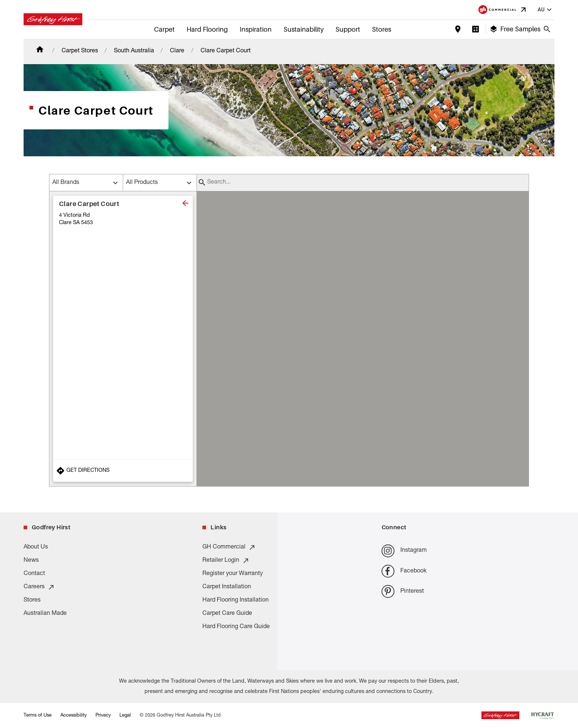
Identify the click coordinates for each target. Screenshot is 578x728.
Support (348, 29)
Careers (39, 587)
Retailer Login (226, 561)
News (31, 561)
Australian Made (45, 614)
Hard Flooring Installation (236, 600)
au (546, 10)
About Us (36, 547)
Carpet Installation (227, 587)
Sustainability (304, 29)
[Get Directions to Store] (123, 471)
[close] (185, 203)
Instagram (404, 551)
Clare (177, 51)
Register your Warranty (233, 574)
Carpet (164, 29)
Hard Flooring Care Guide (236, 627)
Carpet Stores (80, 51)
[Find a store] (458, 29)
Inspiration (256, 29)
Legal (125, 716)
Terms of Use (38, 716)
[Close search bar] (547, 29)
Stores (382, 29)
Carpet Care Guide (227, 614)
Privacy (103, 716)
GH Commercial (229, 547)
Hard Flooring (207, 29)
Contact (34, 574)
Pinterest (403, 591)
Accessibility (74, 716)
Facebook (404, 571)
